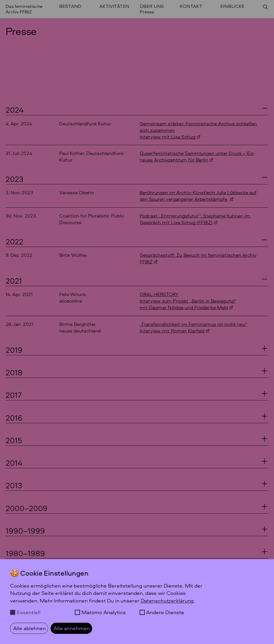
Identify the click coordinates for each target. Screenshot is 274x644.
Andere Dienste (165, 612)
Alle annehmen (72, 628)
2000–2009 (27, 508)
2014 (14, 463)
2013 (14, 485)
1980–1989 (25, 553)
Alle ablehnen (29, 628)
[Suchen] (265, 7)
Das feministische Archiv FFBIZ (24, 9)
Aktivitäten (114, 6)
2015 (14, 440)
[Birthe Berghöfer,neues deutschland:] (137, 328)
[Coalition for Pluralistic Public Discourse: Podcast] (137, 219)
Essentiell (29, 612)
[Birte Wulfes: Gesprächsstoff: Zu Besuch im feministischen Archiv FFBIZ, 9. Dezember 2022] (137, 258)
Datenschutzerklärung (167, 601)
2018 (14, 372)
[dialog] (137, 602)
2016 (14, 418)
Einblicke (233, 6)
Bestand (70, 6)
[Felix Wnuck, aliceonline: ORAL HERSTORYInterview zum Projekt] (137, 301)
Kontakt (191, 6)
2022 (14, 241)
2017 (14, 395)
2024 (15, 110)
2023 (15, 179)
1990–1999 (25, 531)
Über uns (152, 6)
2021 (14, 281)
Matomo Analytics (104, 612)
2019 (14, 350)
